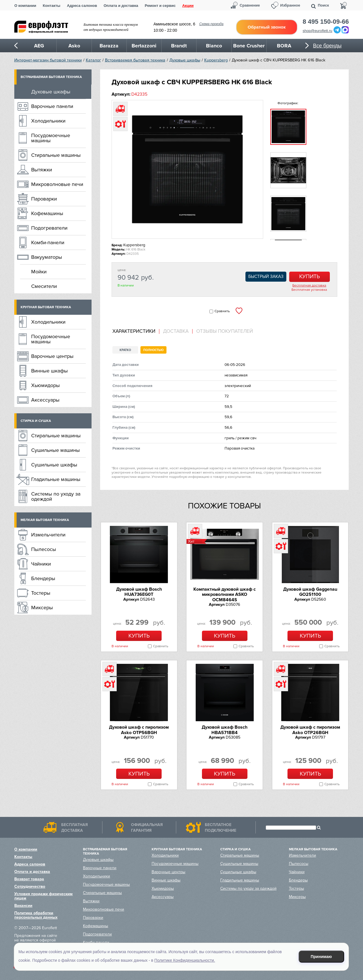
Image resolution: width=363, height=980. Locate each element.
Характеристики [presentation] (134, 331)
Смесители (44, 286)
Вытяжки (42, 170)
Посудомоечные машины (51, 138)
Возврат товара (29, 879)
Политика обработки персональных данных (36, 915)
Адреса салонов (82, 6)
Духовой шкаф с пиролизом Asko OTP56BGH (139, 730)
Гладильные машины (56, 479)
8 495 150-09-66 (326, 22)
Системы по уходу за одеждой (56, 496)
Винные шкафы (49, 371)
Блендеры (43, 578)
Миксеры (42, 608)
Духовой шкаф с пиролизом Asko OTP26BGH (310, 730)
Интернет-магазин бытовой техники (48, 60)
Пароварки (44, 199)
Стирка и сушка (36, 421)
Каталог (93, 60)
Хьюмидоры (45, 385)
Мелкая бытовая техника (45, 520)
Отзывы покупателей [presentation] (225, 331)
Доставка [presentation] (176, 331)
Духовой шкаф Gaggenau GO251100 (310, 592)
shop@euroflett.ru (318, 31)
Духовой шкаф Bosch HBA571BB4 (225, 730)
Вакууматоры (47, 257)
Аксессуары (45, 400)
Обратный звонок (267, 27)
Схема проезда (211, 24)
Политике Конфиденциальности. (185, 960)
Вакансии (23, 906)
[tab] (136, 331)
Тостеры (41, 593)
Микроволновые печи (57, 184)
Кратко (125, 350)
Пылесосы (44, 549)
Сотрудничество (30, 886)
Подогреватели (49, 228)
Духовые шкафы (185, 60)
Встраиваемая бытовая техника (135, 60)
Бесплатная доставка (309, 286)
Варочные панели (52, 106)
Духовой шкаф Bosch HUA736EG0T (139, 592)
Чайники (41, 564)
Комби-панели (48, 243)
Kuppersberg (216, 60)
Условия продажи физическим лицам (43, 896)
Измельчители (48, 535)
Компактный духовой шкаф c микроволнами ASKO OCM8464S (225, 595)
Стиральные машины (56, 155)
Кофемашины (47, 213)
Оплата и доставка (121, 6)
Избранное (290, 5)
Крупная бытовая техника (46, 307)
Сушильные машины (55, 450)
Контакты (52, 6)
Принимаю (321, 957)
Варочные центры (52, 356)
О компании (25, 6)
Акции (188, 6)
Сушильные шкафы (54, 465)
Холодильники (48, 121)
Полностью (153, 350)
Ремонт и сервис (160, 6)
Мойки (39, 272)
